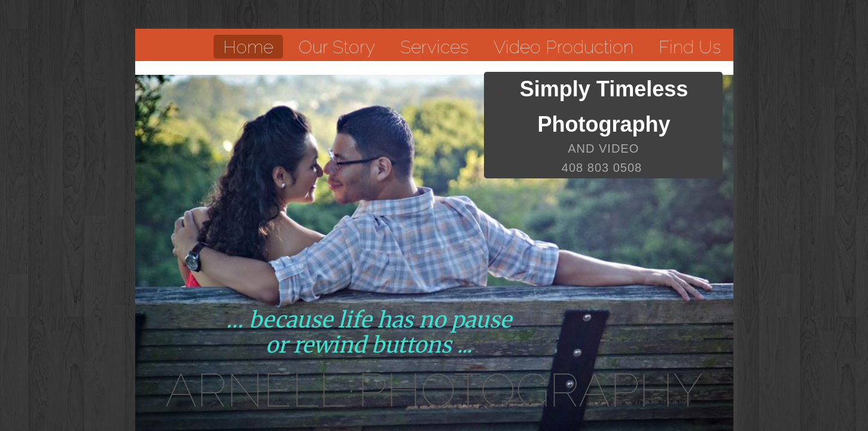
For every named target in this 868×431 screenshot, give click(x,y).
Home (248, 47)
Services (434, 47)
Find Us (690, 47)
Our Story (337, 47)
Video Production (564, 47)
